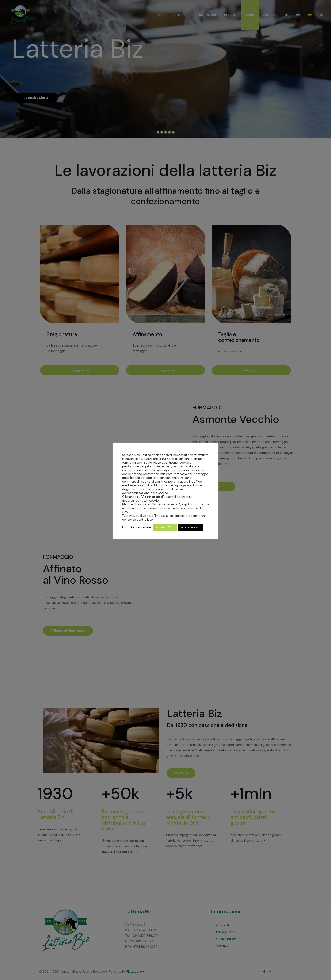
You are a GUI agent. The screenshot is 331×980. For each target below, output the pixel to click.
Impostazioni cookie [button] (137, 527)
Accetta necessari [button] (191, 527)
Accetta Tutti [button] (165, 527)
